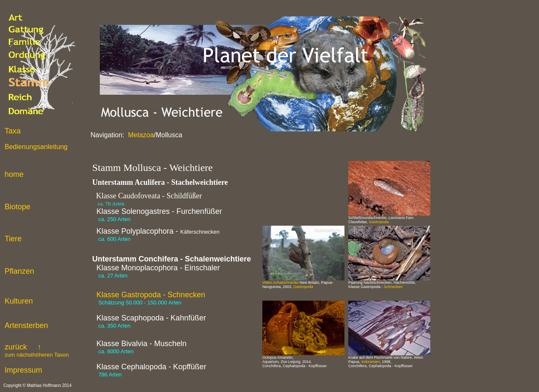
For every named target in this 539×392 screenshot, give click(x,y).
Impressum (23, 370)
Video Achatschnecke (280, 283)
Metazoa (140, 135)
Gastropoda (379, 222)
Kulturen (19, 301)
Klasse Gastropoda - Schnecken (151, 295)
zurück (37, 350)
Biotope (17, 207)
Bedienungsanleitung (36, 147)
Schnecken (394, 287)
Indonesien (371, 362)
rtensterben (29, 325)
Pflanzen (19, 271)
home (14, 174)
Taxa (13, 131)
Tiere (13, 239)
